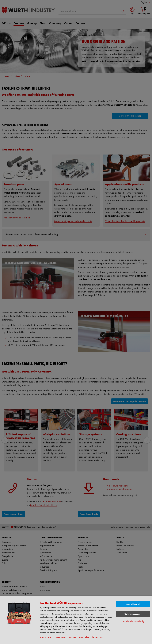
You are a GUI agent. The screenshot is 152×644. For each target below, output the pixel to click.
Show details (45, 637)
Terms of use (97, 637)
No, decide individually (133, 622)
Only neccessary (133, 614)
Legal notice (84, 637)
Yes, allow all (133, 604)
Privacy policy (60, 637)
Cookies (72, 637)
